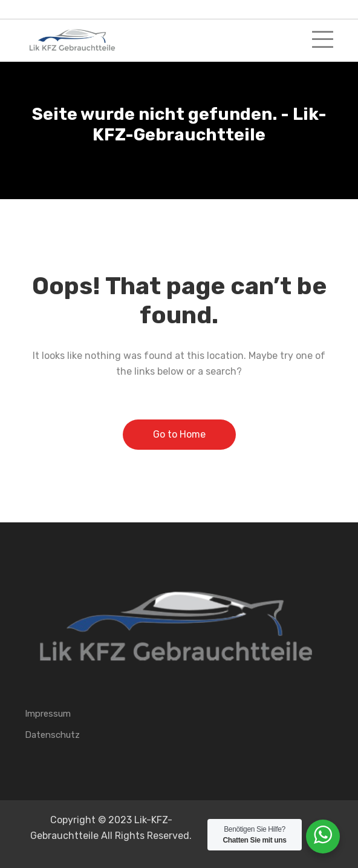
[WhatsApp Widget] (323, 835)
